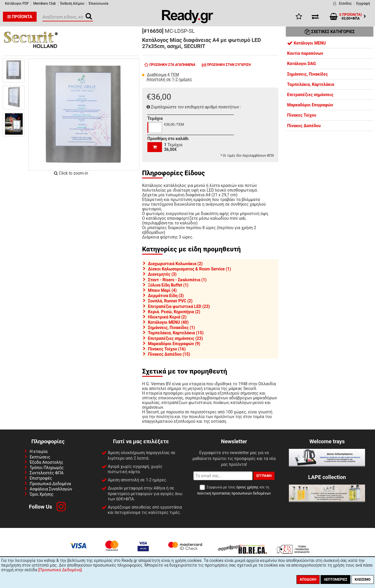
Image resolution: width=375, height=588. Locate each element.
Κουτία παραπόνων (305, 53)
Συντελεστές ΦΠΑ (47, 473)
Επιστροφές (41, 478)
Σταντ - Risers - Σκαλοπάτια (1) (177, 280)
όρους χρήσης (248, 487)
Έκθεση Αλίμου (72, 4)
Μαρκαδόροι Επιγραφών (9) (174, 344)
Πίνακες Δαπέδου (304, 126)
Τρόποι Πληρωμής (47, 468)
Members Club (44, 4)
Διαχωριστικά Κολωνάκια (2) (175, 264)
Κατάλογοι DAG (301, 64)
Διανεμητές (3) (162, 274)
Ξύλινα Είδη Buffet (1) (168, 285)
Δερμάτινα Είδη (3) (166, 296)
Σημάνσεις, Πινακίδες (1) (171, 328)
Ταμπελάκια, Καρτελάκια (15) (176, 333)
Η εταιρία (39, 451)
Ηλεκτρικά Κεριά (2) (167, 317)
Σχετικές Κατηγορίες (330, 32)
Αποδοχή (308, 580)
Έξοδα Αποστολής (46, 462)
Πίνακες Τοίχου (302, 115)
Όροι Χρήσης (42, 494)
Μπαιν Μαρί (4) (162, 290)
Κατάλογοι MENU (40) (168, 322)
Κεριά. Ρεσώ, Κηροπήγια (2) (174, 312)
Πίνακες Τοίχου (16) (167, 349)
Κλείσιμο (363, 580)
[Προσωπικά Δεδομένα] (60, 570)
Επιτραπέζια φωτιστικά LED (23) (179, 306)
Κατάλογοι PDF (17, 4)
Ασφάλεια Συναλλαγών (51, 489)
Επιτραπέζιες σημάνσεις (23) (175, 338)
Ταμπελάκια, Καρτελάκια (311, 84)
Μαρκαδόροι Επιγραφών (310, 105)
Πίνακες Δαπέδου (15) (169, 354)
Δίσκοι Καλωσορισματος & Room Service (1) (189, 269)
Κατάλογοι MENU (306, 43)
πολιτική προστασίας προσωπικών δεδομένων (234, 493)
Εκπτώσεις (40, 457)
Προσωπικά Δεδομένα (50, 484)
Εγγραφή (363, 4)
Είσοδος (345, 4)
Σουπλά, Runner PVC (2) (170, 301)
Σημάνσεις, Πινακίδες (307, 74)
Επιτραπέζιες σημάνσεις (310, 95)
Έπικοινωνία (98, 4)
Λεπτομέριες (335, 580)
